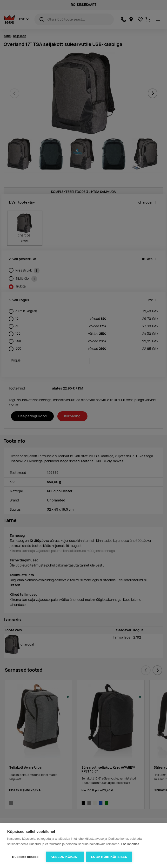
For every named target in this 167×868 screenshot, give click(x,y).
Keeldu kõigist (65, 857)
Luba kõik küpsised (109, 857)
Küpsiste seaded (25, 857)
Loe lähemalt (130, 844)
